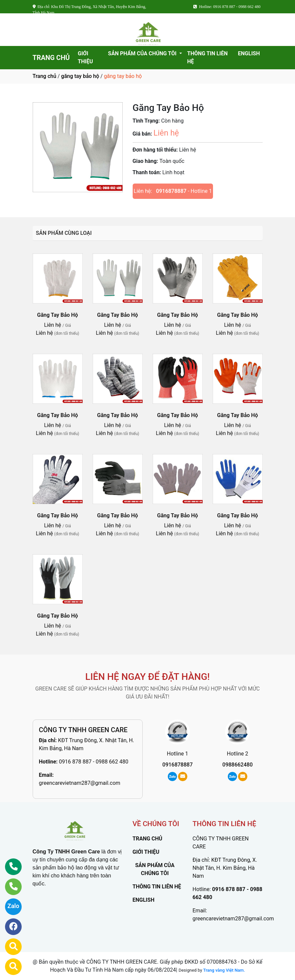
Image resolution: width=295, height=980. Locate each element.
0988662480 (237, 765)
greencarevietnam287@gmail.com (80, 783)
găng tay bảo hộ (80, 76)
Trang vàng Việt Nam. (224, 970)
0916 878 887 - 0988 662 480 (94, 762)
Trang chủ (44, 76)
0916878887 (171, 191)
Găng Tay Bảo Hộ (57, 315)
